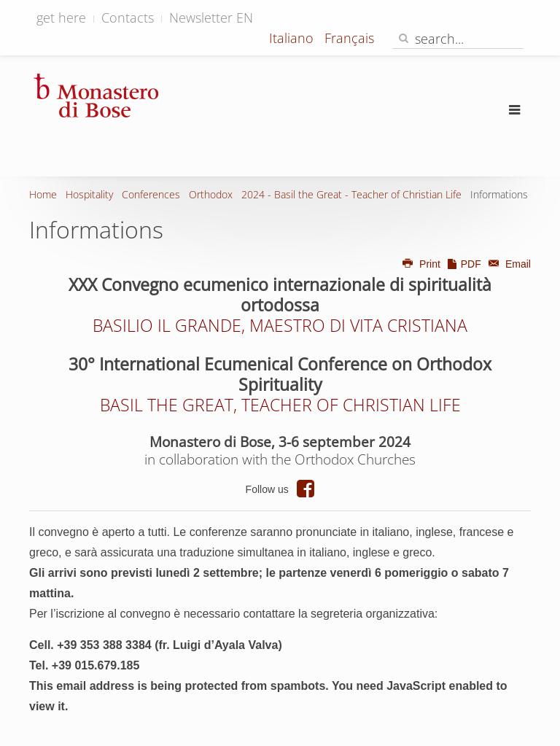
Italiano (293, 38)
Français (349, 38)
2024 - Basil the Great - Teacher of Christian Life (351, 194)
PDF (464, 264)
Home (43, 194)
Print (421, 264)
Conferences (151, 194)
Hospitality (89, 194)
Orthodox (211, 194)
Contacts (128, 18)
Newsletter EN (211, 18)
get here (61, 18)
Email (507, 264)
